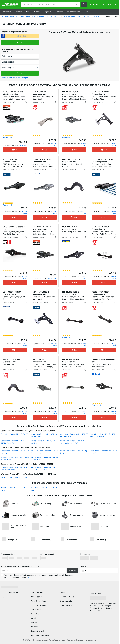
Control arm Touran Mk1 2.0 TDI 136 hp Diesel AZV (102, 435)
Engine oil (48, 12)
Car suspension (42, 16)
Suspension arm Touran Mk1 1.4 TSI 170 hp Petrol (44, 452)
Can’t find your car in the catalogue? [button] (15, 78)
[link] (110, 4)
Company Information (9, 592)
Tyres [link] (62, 592)
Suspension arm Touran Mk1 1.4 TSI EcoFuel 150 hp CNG (15, 468)
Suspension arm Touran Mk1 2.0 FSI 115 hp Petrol (15, 459)
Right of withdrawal (38, 605)
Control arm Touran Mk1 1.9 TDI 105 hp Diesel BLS (74, 435)
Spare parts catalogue (28, 16)
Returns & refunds (38, 631)
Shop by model (66, 601)
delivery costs (54, 145)
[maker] (20, 56)
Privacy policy (36, 597)
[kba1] (22, 36)
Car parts (18, 12)
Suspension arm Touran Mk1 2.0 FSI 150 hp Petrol (44, 459)
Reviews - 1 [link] (67, 137)
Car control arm (55, 16)
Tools (86, 12)
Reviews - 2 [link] (7, 137)
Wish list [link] (34, 622)
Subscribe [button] (73, 571)
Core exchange (37, 610)
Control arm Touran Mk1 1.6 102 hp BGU (74, 452)
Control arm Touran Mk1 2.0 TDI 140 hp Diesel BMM (13, 442)
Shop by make (66, 605)
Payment (34, 627)
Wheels (37, 12)
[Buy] (15, 150)
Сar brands (6, 12)
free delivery (23, 145)
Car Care (59, 12)
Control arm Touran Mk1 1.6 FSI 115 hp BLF (104, 452)
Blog (3, 597)
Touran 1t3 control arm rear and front (13, 489)
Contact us (35, 614)
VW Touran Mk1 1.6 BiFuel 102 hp (14, 477)
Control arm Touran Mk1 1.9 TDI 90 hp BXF (14, 435)
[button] (77, 4)
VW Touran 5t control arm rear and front (44, 489)
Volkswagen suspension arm (72, 16)
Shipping (34, 618)
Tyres (28, 12)
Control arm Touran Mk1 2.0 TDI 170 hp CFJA (45, 442)
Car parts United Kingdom (9, 16)
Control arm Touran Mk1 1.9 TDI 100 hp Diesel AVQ (45, 435)
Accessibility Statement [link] (40, 635)
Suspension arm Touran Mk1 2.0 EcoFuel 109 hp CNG (43, 468)
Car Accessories (73, 12)
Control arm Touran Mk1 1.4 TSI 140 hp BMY (15, 452)
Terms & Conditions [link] (38, 601)
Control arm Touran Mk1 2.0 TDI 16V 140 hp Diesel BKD (73, 442)
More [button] (30, 577)
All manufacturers (67, 597)
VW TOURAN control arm (92, 16)
